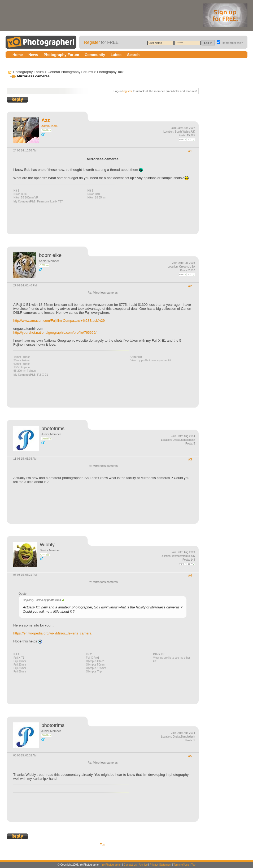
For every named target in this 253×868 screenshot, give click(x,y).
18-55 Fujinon (22, 367)
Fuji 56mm (20, 672)
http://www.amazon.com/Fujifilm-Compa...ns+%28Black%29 (59, 321)
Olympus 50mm (95, 665)
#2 (190, 286)
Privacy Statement (161, 865)
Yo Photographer (112, 865)
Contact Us (130, 865)
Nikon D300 (20, 194)
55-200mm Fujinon (25, 371)
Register (92, 42)
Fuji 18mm (20, 661)
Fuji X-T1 (19, 658)
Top (102, 844)
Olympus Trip (94, 672)
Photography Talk (110, 72)
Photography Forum (29, 72)
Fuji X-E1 (43, 375)
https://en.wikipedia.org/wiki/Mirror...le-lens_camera (52, 633)
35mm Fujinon (22, 360)
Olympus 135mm (96, 668)
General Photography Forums (70, 72)
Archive (143, 865)
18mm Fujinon (22, 357)
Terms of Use (181, 865)
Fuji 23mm (20, 665)
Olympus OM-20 (96, 661)
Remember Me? (230, 43)
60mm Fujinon (22, 364)
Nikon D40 (94, 194)
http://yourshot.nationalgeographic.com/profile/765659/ (55, 333)
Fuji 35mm (20, 668)
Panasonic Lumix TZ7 (50, 202)
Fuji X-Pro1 (93, 658)
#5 (190, 756)
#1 (190, 151)
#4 (190, 575)
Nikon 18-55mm (97, 198)
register (127, 91)
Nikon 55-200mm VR (26, 198)
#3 (190, 459)
